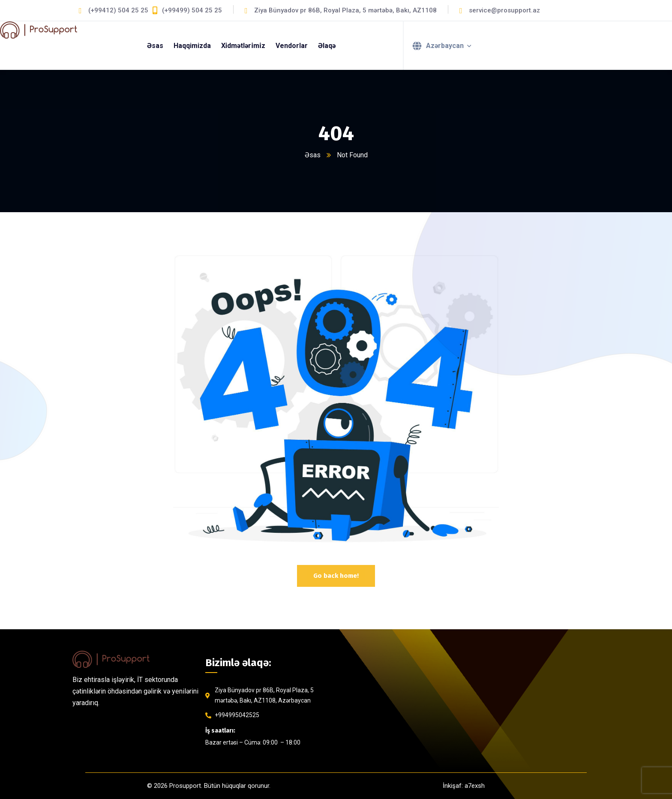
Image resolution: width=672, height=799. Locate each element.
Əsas (313, 155)
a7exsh (475, 786)
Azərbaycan (445, 46)
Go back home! (336, 576)
